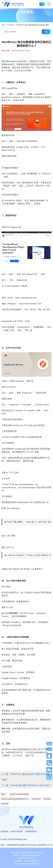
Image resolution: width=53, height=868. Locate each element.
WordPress (36, 799)
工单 (49, 749)
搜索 (46, 32)
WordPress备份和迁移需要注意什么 (15, 799)
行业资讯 (11, 25)
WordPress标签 (19, 864)
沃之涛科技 (17, 755)
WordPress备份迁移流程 (19, 794)
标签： (4, 794)
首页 (3, 25)
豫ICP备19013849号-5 (26, 858)
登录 (42, 4)
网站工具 (36, 864)
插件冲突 (5, 804)
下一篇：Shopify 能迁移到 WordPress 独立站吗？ (26, 785)
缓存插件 (47, 799)
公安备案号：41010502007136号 (26, 861)
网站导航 (29, 864)
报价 (49, 744)
